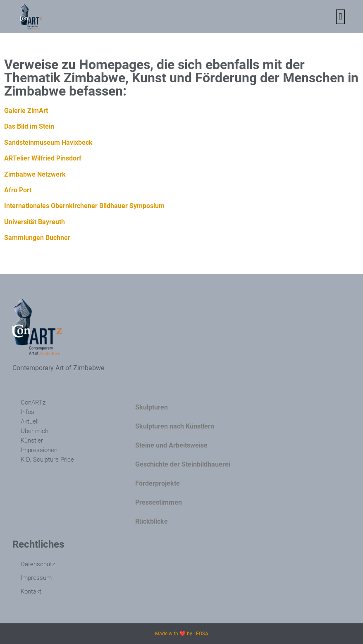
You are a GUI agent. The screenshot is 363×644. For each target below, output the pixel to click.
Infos (27, 412)
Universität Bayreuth (35, 222)
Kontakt (31, 591)
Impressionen (39, 450)
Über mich (35, 431)
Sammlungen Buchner (37, 238)
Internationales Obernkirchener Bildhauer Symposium (84, 206)
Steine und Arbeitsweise (171, 445)
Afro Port (18, 190)
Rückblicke (152, 521)
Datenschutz (38, 564)
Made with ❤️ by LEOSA (182, 634)
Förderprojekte (158, 483)
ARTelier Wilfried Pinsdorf (43, 158)
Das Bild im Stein (29, 126)
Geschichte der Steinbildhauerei (183, 464)
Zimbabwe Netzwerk (35, 174)
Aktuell (30, 421)
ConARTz (33, 402)
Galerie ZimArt (26, 111)
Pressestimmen (159, 502)
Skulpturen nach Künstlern (175, 426)
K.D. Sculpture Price (47, 460)
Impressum (36, 578)
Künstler (32, 441)
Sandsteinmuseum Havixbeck (48, 142)
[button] (340, 17)
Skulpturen (152, 407)
